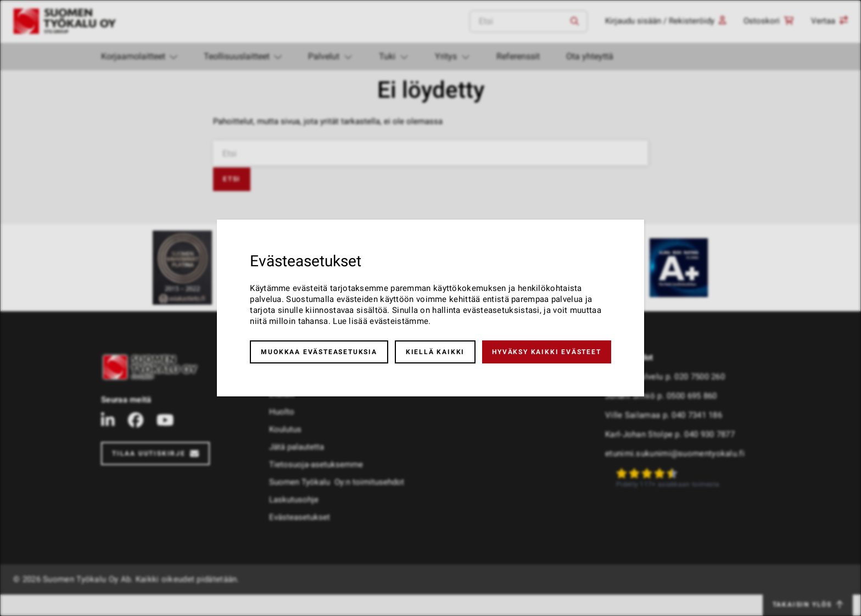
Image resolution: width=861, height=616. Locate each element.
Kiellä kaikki (435, 352)
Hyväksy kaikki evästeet (546, 352)
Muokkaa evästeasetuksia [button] (319, 352)
